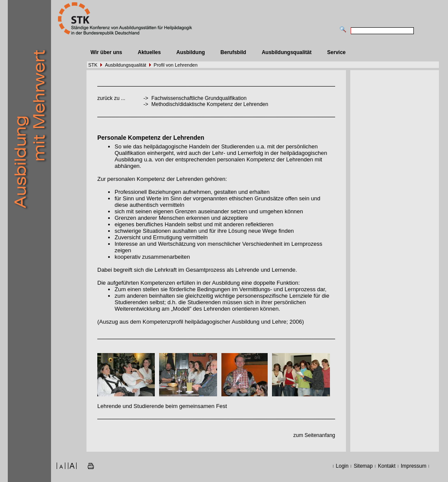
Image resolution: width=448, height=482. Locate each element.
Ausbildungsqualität (286, 52)
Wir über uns (106, 52)
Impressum (414, 466)
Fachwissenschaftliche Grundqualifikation (199, 98)
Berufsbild (233, 52)
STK (93, 65)
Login (342, 466)
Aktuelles (149, 52)
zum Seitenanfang (314, 435)
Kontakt (387, 466)
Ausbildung (191, 52)
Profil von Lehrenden (176, 65)
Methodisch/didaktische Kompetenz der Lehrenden (210, 104)
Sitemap (363, 466)
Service (337, 52)
